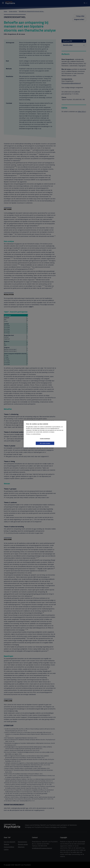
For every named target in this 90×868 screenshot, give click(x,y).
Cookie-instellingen (35, 441)
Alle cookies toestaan (56, 441)
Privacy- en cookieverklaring (33, 436)
